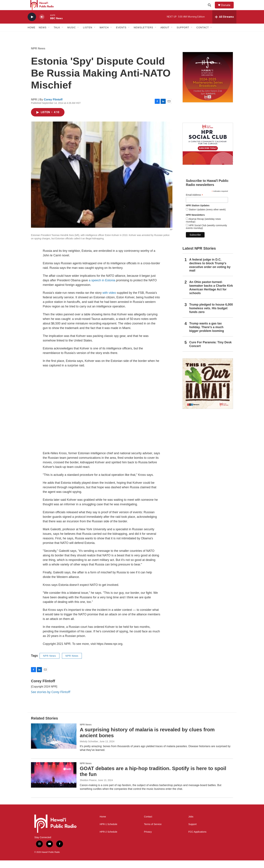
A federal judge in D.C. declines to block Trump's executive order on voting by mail (210, 273)
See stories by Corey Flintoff (51, 699)
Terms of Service (153, 832)
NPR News (38, 56)
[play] (32, 25)
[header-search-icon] (211, 9)
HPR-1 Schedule (108, 832)
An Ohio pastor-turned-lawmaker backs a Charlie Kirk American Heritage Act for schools (211, 295)
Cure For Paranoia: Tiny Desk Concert (210, 352)
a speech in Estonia (102, 288)
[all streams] (224, 24)
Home (31, 35)
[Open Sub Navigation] (49, 35)
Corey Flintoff (53, 107)
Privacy (148, 839)
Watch (104, 35)
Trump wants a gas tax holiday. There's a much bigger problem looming (207, 335)
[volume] (42, 25)
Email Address (194, 203)
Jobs (191, 824)
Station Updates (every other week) (207, 217)
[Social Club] (208, 151)
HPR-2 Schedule (108, 839)
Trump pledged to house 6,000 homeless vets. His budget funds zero (211, 316)
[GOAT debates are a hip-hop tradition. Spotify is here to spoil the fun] (54, 782)
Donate (228, 9)
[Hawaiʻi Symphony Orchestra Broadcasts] (208, 85)
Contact (148, 824)
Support (193, 832)
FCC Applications (197, 839)
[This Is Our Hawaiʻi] (208, 391)
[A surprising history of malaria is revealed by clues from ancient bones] (54, 744)
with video (109, 300)
